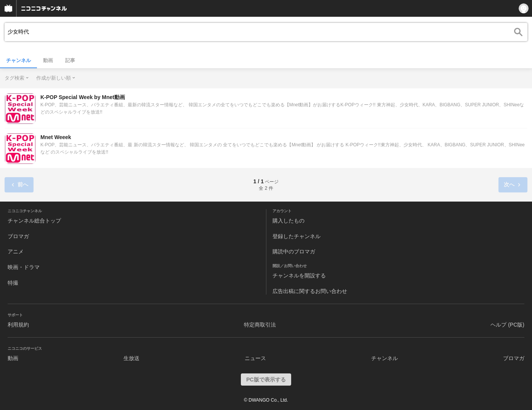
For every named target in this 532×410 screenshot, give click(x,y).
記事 (70, 60)
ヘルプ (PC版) (507, 325)
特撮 (13, 283)
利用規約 (18, 325)
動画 (48, 60)
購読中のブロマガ (294, 251)
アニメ (16, 251)
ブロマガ (18, 236)
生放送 (131, 358)
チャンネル (18, 60)
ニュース (255, 358)
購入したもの (288, 221)
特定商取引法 (260, 325)
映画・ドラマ (24, 267)
